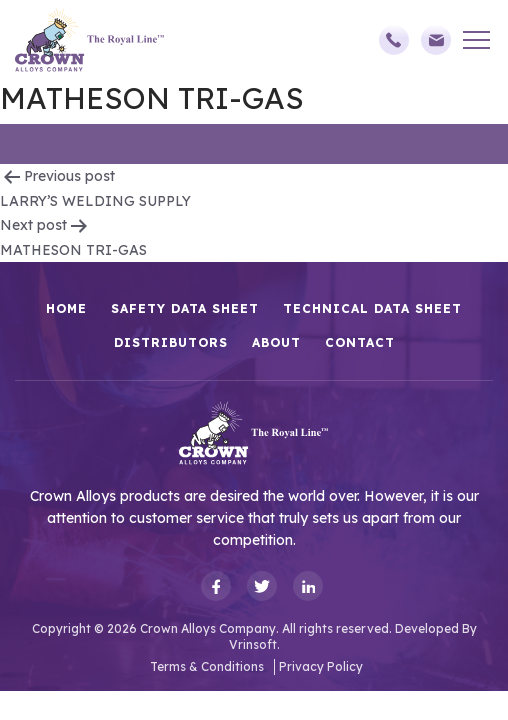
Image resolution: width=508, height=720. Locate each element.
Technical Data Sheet (372, 308)
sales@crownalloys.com (436, 40)
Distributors (171, 342)
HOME (66, 308)
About (276, 342)
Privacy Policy (321, 666)
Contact (360, 342)
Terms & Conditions (207, 666)
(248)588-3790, (394, 40)
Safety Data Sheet (185, 308)
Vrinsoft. (254, 644)
